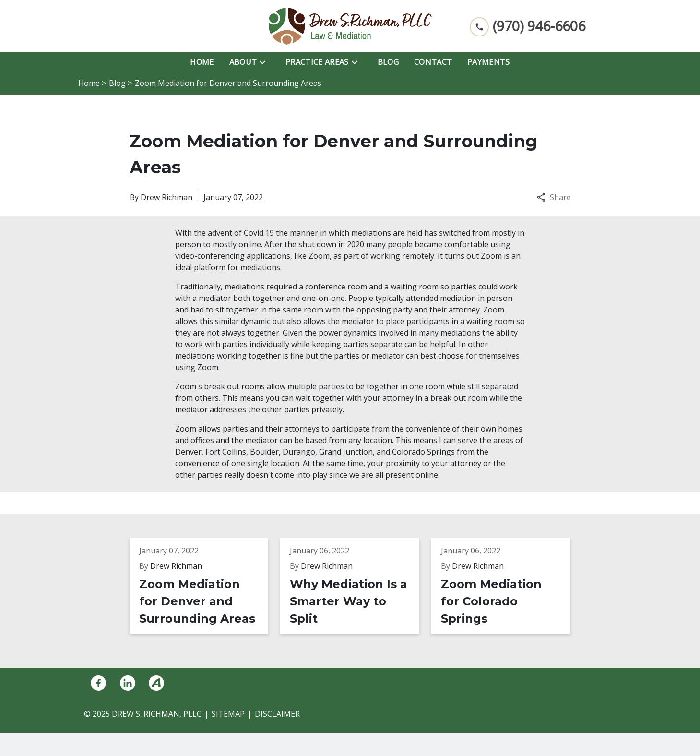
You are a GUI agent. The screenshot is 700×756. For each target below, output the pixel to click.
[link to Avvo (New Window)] (156, 683)
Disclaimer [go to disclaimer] (277, 714)
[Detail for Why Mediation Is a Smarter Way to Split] (356, 586)
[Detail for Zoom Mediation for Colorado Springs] (507, 586)
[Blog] (388, 62)
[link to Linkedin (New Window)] (128, 683)
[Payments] (489, 62)
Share (554, 197)
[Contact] (433, 62)
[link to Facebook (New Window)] (98, 683)
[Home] (202, 62)
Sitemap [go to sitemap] (228, 714)
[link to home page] (350, 26)
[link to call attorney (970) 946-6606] (528, 26)
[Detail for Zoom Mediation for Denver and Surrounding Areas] (205, 586)
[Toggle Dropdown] (265, 62)
